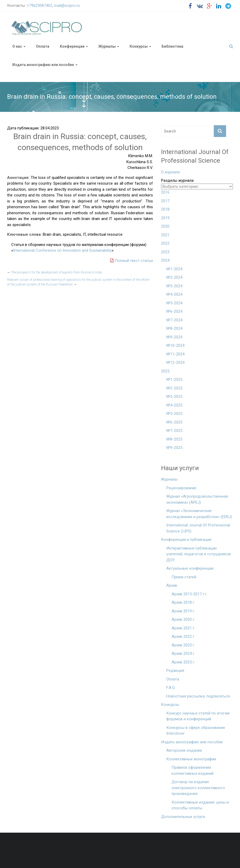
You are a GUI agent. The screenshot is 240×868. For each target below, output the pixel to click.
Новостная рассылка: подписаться (198, 696)
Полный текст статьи (132, 261)
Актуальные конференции (190, 568)
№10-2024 (175, 345)
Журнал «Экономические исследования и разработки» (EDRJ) (199, 514)
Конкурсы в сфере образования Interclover (196, 731)
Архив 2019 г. (183, 611)
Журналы (107, 46)
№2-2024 (174, 277)
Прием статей (184, 577)
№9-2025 (174, 448)
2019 (165, 218)
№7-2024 (174, 320)
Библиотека (172, 46)
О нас (17, 46)
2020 (165, 226)
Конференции (72, 46)
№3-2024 (174, 286)
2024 (165, 260)
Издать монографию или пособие (43, 65)
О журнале (170, 172)
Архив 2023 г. (183, 645)
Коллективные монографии (191, 759)
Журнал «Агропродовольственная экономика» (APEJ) (197, 499)
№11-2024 (175, 354)
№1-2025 (174, 380)
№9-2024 (174, 337)
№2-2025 (174, 388)
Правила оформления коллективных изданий (193, 770)
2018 (165, 209)
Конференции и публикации (186, 540)
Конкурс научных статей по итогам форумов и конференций (198, 716)
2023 (165, 252)
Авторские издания (184, 750)
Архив (172, 585)
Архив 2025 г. (183, 662)
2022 (165, 243)
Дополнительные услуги (183, 817)
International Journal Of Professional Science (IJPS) (198, 528)
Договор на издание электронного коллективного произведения (198, 788)
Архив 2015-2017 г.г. (190, 594)
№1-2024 (174, 269)
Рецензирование (181, 488)
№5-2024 (174, 303)
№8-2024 (174, 328)
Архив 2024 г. (183, 653)
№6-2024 (174, 311)
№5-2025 (174, 414)
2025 (165, 371)
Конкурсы (139, 46)
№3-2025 (174, 397)
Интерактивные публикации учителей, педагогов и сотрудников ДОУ (199, 554)
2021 (165, 235)
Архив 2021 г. (183, 628)
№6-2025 (174, 422)
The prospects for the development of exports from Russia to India (54, 272)
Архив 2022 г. (183, 636)
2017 (165, 201)
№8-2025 (174, 439)
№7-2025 (174, 431)
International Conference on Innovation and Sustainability (62, 250)
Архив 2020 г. (183, 619)
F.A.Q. (171, 688)
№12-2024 (175, 362)
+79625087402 (39, 6)
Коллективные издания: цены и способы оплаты (200, 805)
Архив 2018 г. (183, 602)
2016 (165, 192)
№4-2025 (174, 405)
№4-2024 (174, 294)
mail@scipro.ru (67, 6)
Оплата (43, 46)
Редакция (175, 671)
